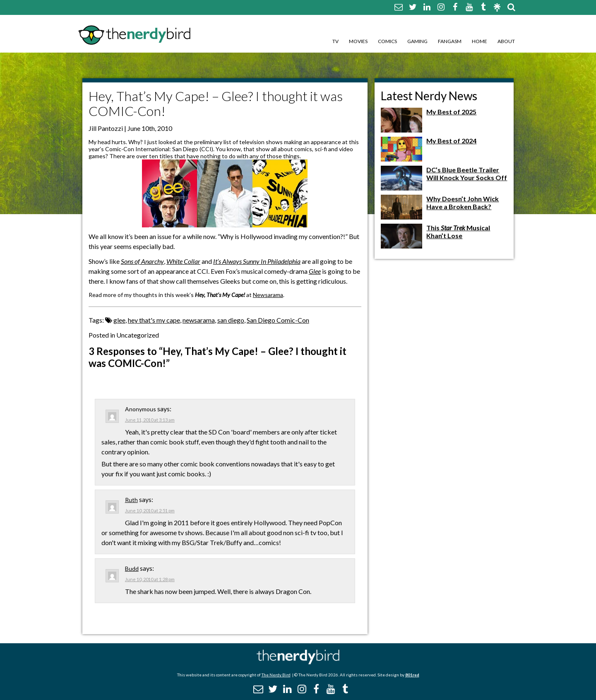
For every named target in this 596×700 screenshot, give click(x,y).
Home (479, 41)
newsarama (199, 320)
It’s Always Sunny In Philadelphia (257, 261)
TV (335, 41)
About (506, 41)
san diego (231, 320)
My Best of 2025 (451, 112)
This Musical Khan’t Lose (458, 232)
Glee (315, 271)
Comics (387, 41)
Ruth (131, 500)
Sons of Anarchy (142, 261)
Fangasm (450, 41)
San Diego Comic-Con (278, 320)
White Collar (183, 261)
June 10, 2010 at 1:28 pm (150, 579)
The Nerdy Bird (276, 675)
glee (119, 320)
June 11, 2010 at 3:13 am (150, 420)
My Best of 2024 (451, 141)
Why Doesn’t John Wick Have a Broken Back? (463, 203)
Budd (132, 568)
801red (412, 675)
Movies (358, 41)
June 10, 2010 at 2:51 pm (150, 511)
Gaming (417, 41)
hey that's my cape (154, 320)
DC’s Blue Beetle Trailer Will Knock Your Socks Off (467, 174)
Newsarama (268, 295)
